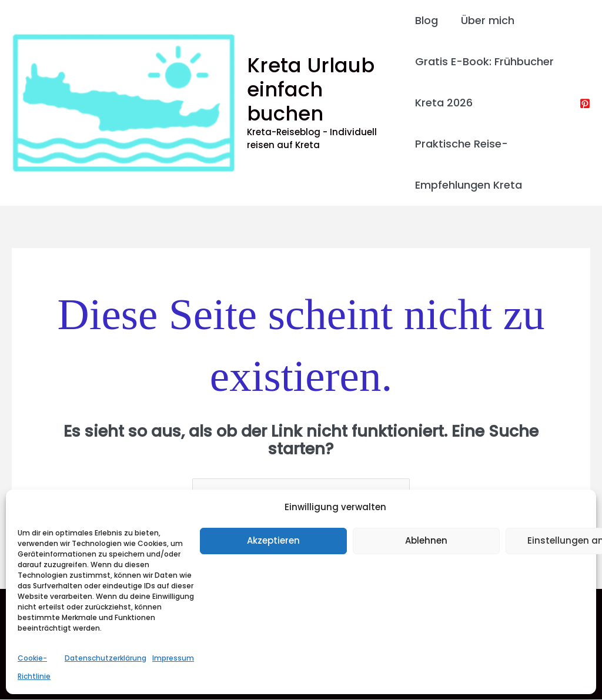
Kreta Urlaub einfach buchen (311, 89)
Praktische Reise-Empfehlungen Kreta (469, 164)
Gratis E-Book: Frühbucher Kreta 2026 (484, 82)
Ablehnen (426, 540)
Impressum (173, 658)
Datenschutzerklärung (106, 658)
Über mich (486, 20)
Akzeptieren (273, 540)
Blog (427, 20)
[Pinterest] (585, 103)
